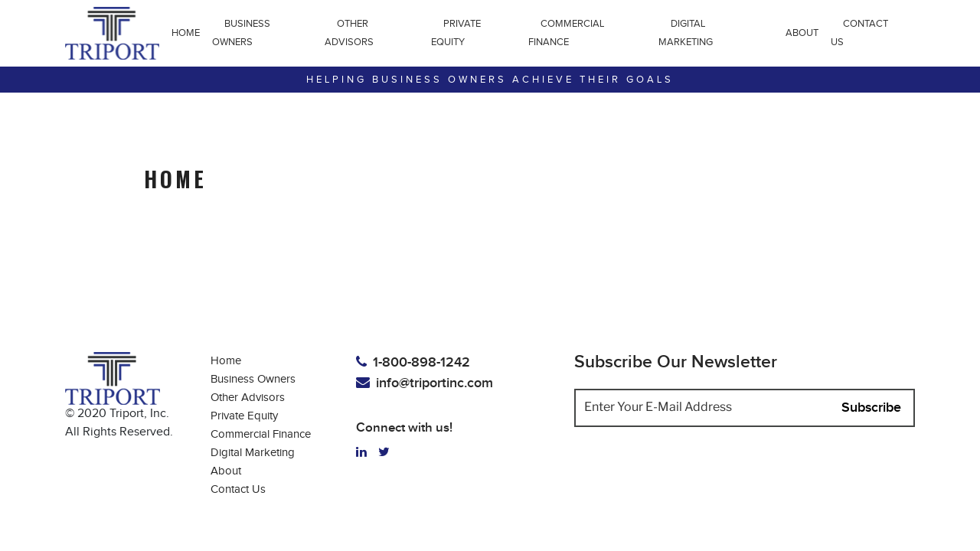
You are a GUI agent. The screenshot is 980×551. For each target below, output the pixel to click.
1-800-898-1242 (413, 362)
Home (186, 33)
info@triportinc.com (425, 383)
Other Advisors (349, 33)
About (802, 33)
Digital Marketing (686, 33)
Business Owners (241, 33)
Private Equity (456, 33)
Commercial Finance (566, 33)
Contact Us (859, 33)
